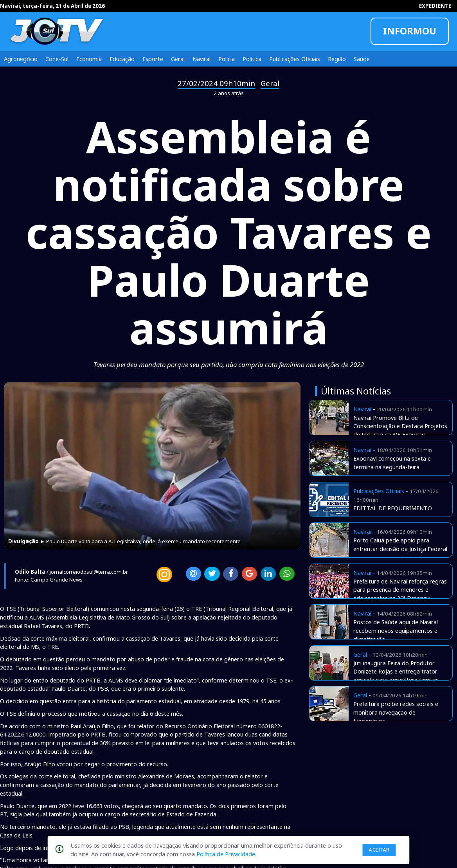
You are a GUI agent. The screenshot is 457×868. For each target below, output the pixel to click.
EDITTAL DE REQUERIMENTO (393, 508)
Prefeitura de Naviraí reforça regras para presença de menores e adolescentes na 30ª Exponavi (400, 590)
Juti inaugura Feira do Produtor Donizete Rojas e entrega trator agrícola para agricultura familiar (396, 672)
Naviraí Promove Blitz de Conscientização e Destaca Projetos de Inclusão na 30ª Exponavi (400, 426)
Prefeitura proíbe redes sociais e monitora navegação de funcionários (396, 712)
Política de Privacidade (226, 854)
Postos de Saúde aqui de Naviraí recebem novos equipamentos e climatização (396, 630)
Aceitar (379, 850)
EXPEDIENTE (435, 6)
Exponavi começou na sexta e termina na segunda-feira (392, 463)
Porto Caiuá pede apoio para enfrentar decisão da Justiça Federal (400, 544)
